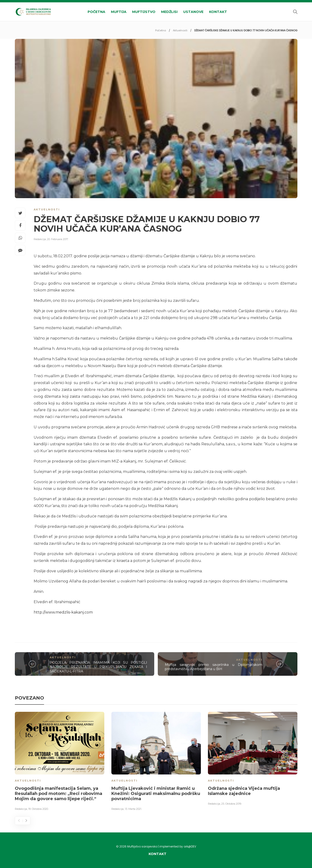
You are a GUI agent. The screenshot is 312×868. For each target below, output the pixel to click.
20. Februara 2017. (58, 239)
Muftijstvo (144, 12)
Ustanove (193, 12)
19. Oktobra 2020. (38, 809)
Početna (96, 12)
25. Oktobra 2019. (231, 804)
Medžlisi (169, 12)
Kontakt (218, 12)
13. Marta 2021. (133, 809)
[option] (60, 762)
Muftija (119, 12)
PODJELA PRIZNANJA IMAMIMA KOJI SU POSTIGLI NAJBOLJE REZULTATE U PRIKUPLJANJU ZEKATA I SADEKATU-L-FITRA (98, 667)
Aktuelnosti (180, 30)
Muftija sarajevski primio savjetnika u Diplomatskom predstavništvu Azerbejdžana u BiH (214, 667)
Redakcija (40, 239)
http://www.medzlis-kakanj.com (63, 612)
